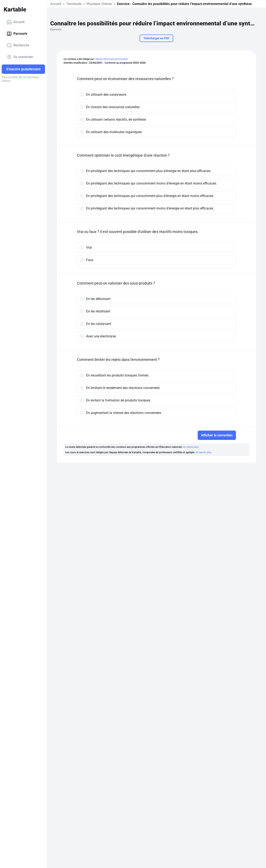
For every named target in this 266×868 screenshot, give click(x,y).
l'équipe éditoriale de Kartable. (111, 59)
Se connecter (20, 57)
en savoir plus (191, 447)
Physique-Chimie (99, 4)
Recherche (18, 45)
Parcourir (17, 34)
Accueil (16, 22)
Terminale (74, 4)
